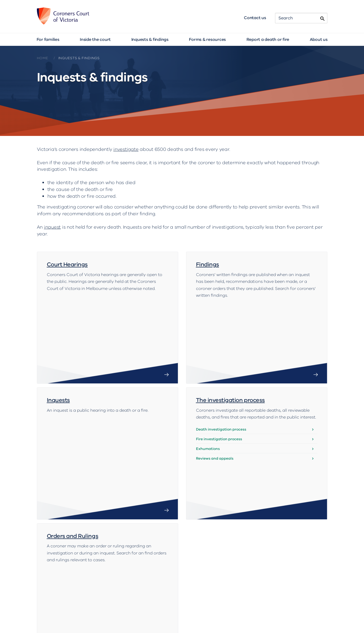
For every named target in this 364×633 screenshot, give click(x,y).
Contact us (255, 18)
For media (265, 608)
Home (43, 58)
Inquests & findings (150, 40)
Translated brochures (225, 608)
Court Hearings (67, 265)
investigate (126, 149)
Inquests (58, 373)
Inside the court (95, 40)
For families (48, 40)
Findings (208, 265)
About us (319, 40)
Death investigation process (221, 402)
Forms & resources (207, 40)
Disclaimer (235, 620)
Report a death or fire (268, 40)
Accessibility (182, 620)
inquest (52, 227)
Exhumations (208, 422)
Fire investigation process (219, 412)
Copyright (209, 620)
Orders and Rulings (73, 482)
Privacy (259, 620)
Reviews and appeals (215, 431)
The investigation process (230, 373)
